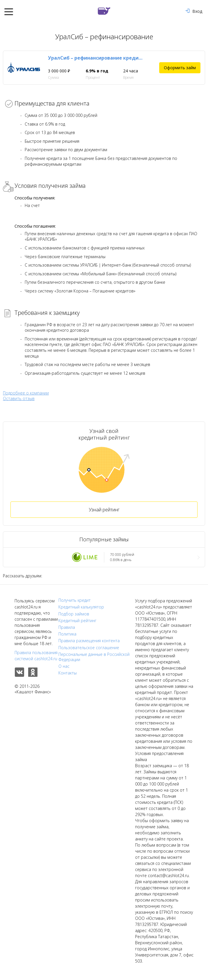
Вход (194, 11)
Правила (67, 627)
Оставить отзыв (19, 399)
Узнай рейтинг (104, 510)
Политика (67, 634)
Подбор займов (74, 614)
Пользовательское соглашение (89, 648)
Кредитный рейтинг (77, 621)
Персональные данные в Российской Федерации (94, 657)
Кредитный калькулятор (81, 607)
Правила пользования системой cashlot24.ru (36, 656)
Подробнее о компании (26, 393)
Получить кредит (75, 600)
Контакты (68, 673)
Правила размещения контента (89, 641)
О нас (64, 666)
